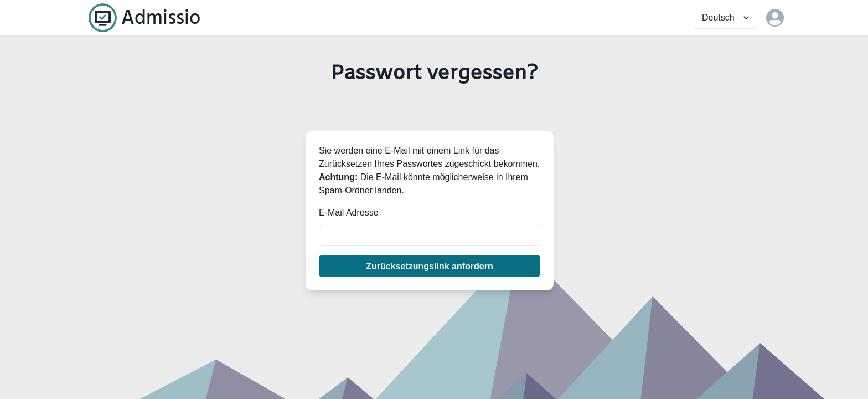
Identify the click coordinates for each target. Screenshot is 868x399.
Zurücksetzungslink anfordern (429, 266)
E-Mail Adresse (349, 213)
